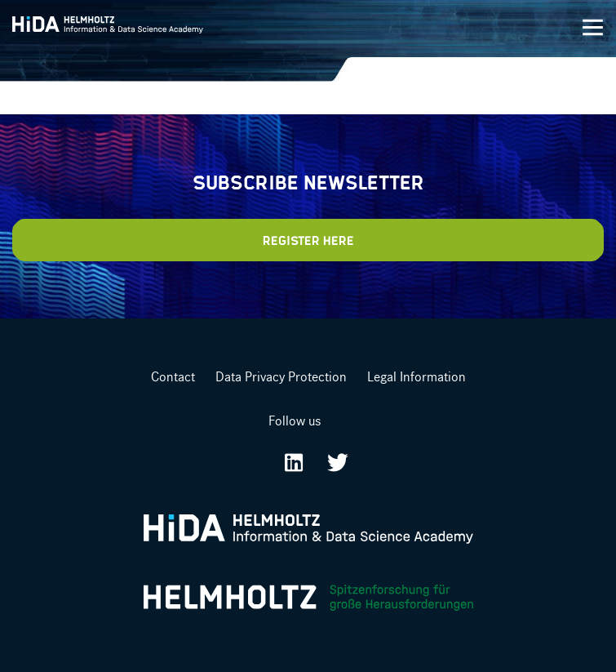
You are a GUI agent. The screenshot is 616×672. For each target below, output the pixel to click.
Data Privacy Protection (281, 376)
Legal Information (417, 376)
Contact (173, 376)
